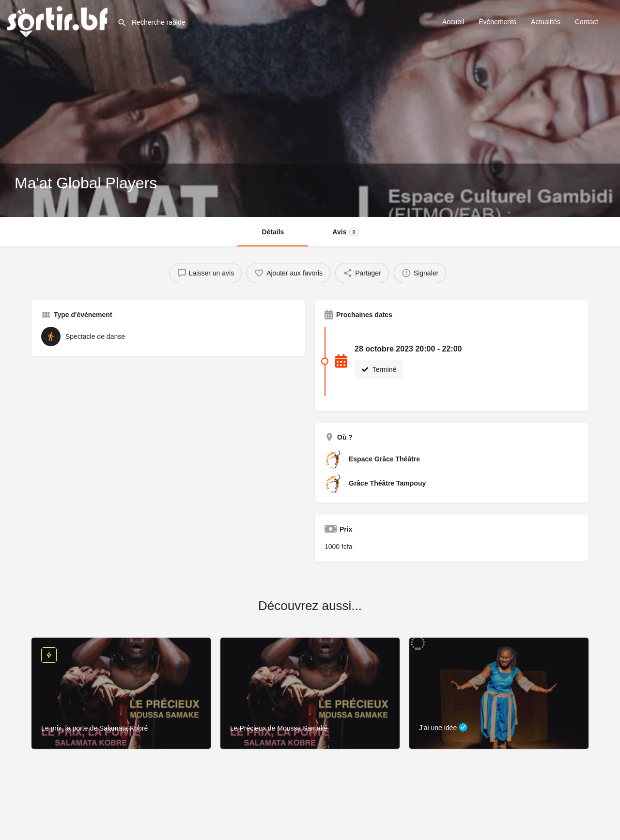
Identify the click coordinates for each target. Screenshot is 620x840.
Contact (587, 22)
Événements (497, 22)
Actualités (546, 22)
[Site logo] (59, 21)
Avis (345, 232)
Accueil (453, 22)
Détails (273, 232)
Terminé (379, 369)
